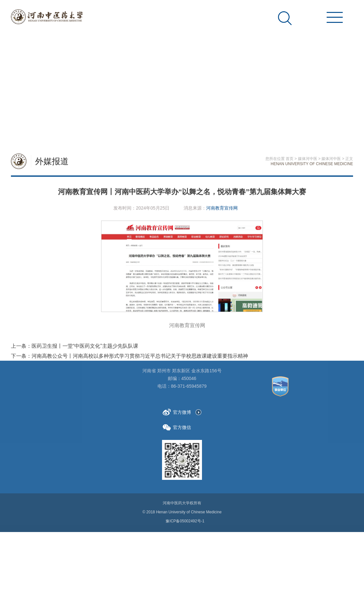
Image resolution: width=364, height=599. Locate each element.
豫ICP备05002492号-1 (185, 521)
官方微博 (177, 412)
